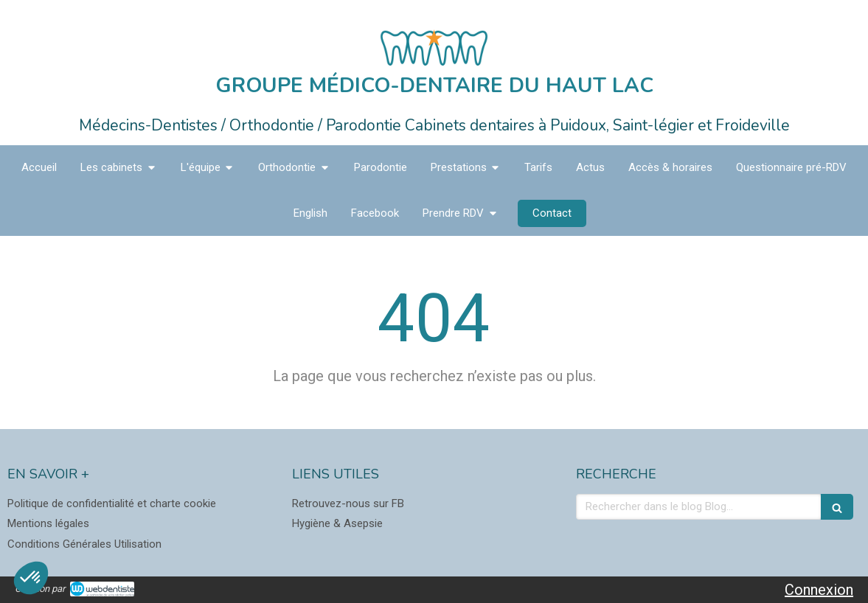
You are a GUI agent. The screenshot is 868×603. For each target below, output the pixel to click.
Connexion (819, 590)
